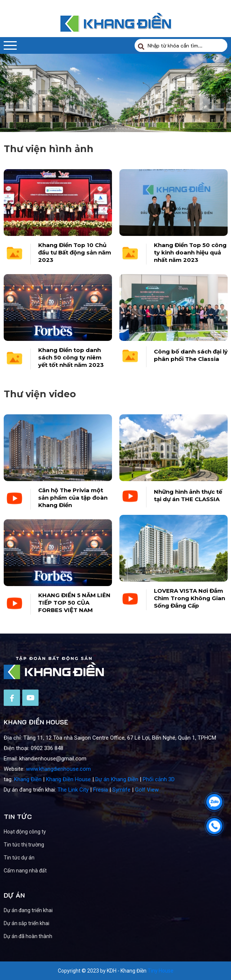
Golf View (147, 805)
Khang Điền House (68, 795)
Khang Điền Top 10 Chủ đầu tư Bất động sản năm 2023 (75, 252)
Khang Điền (28, 795)
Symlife (121, 805)
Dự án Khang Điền (117, 795)
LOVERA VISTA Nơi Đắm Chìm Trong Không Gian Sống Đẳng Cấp (189, 614)
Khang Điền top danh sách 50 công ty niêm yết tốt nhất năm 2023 (71, 357)
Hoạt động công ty (25, 847)
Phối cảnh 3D (159, 795)
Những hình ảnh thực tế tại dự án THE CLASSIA (188, 511)
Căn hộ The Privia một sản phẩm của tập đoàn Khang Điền (73, 513)
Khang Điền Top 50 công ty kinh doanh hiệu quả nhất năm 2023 (190, 252)
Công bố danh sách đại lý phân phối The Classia (191, 355)
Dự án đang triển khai (44, 910)
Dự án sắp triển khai (42, 923)
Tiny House (161, 971)
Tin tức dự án (19, 873)
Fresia (100, 805)
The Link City (73, 805)
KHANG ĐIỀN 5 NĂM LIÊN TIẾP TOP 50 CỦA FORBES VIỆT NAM (74, 618)
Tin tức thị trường (24, 860)
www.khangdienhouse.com (58, 785)
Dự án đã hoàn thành (44, 936)
